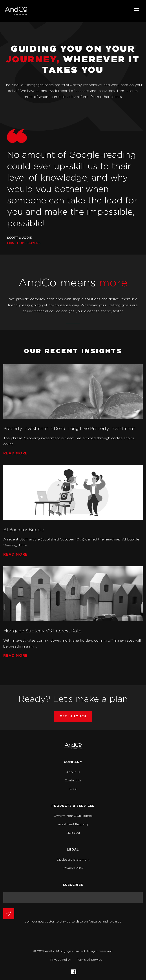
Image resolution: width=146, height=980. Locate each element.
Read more (16, 453)
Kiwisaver (73, 833)
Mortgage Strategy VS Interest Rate (42, 631)
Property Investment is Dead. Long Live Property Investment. (70, 429)
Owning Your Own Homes (73, 816)
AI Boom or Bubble (24, 530)
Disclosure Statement (73, 860)
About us (73, 772)
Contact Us (73, 781)
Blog (73, 789)
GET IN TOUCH (73, 716)
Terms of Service (89, 960)
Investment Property (73, 824)
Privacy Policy (73, 868)
